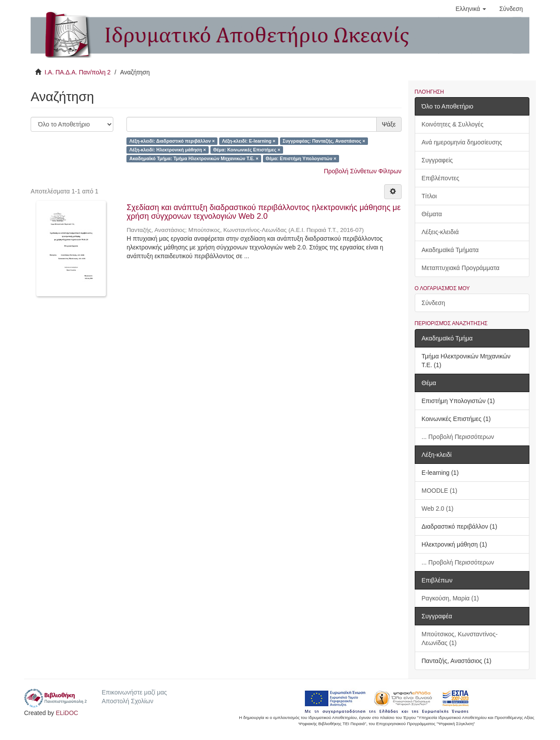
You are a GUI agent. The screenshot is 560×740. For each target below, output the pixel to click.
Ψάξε (389, 124)
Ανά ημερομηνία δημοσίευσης (462, 142)
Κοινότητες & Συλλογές (453, 124)
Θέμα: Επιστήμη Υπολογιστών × (301, 158)
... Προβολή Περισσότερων (458, 437)
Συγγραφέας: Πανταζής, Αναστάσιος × (324, 141)
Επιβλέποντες (441, 178)
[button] (471, 9)
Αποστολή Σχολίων (127, 701)
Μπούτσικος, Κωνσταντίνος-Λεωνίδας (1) (460, 638)
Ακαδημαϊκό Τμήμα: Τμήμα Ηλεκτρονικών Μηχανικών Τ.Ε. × (194, 158)
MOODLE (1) (440, 491)
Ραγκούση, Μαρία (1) (450, 598)
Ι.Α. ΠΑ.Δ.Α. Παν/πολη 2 (78, 72)
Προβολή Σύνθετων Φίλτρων (362, 171)
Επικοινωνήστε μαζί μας (134, 692)
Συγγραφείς (437, 160)
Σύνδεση (434, 303)
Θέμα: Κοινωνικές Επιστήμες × (247, 150)
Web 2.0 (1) (438, 509)
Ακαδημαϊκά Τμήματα (450, 250)
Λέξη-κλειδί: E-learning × (248, 141)
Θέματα (432, 214)
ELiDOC (67, 713)
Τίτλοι (429, 196)
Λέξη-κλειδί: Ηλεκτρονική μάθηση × (168, 150)
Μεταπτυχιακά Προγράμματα (461, 268)
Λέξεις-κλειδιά (440, 232)
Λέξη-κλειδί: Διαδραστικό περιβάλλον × (172, 141)
